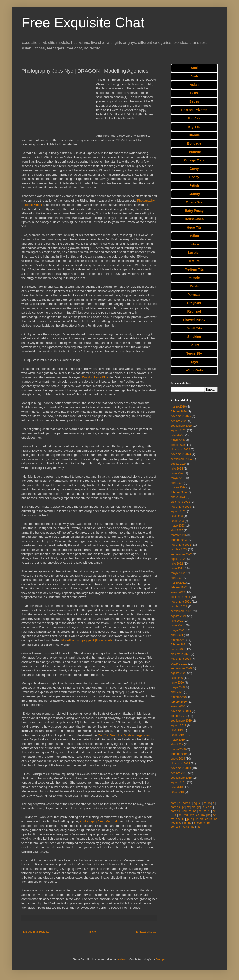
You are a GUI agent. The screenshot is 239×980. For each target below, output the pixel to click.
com (174, 803)
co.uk (209, 819)
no (209, 815)
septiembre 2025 (181, 426)
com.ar (187, 803)
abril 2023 (177, 530)
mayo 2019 (178, 740)
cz (188, 807)
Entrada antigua (146, 932)
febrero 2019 (179, 754)
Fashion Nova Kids (95, 377)
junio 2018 (177, 792)
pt (183, 807)
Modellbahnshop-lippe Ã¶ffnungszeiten (88, 640)
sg (193, 819)
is (203, 807)
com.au (175, 811)
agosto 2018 (179, 782)
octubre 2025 (179, 421)
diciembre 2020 (180, 654)
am (178, 819)
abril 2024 (177, 483)
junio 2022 (177, 568)
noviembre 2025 (181, 416)
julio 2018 (177, 787)
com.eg (175, 827)
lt (197, 819)
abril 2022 (177, 578)
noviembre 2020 (181, 659)
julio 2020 (177, 678)
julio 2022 (177, 564)
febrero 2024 (179, 492)
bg (195, 803)
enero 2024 (178, 497)
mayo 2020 (178, 687)
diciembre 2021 (180, 597)
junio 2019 (177, 735)
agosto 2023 (179, 511)
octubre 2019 (179, 716)
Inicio (93, 932)
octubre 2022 (179, 549)
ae (214, 815)
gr (199, 807)
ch (202, 819)
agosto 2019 (179, 725)
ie (179, 803)
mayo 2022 (178, 573)
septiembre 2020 (181, 668)
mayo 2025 (178, 440)
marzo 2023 (178, 535)
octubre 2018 (179, 773)
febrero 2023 (179, 540)
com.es (175, 807)
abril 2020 (177, 692)
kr (205, 803)
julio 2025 (177, 435)
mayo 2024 (178, 478)
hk (198, 827)
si (175, 815)
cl (200, 803)
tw (172, 819)
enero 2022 (178, 592)
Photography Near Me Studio (99, 821)
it (194, 823)
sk (214, 811)
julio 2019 (177, 730)
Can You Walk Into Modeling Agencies (124, 735)
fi (214, 803)
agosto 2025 (179, 430)
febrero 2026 (179, 412)
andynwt (123, 959)
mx (203, 815)
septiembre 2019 (181, 721)
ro (209, 803)
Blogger (160, 959)
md (186, 815)
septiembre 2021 (181, 611)
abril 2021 (177, 635)
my (192, 815)
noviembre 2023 (181, 507)
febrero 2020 (179, 702)
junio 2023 (177, 521)
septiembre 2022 (181, 554)
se (180, 815)
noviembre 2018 (181, 768)
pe (193, 827)
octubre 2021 (179, 607)
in (185, 823)
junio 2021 (177, 625)
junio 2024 (177, 473)
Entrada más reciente (36, 932)
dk (193, 807)
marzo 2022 (178, 583)
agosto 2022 (179, 559)
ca (198, 815)
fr (205, 811)
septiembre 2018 (181, 778)
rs (208, 823)
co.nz (186, 827)
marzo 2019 (178, 749)
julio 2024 (177, 469)
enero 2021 (178, 649)
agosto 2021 (179, 616)
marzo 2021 (178, 640)
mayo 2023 (178, 526)
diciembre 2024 (180, 450)
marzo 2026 (178, 407)
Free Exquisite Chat (83, 23)
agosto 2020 (179, 673)
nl (183, 819)
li (171, 815)
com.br (187, 811)
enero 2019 (178, 759)
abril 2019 (177, 744)
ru (209, 811)
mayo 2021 (178, 630)
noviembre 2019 (181, 711)
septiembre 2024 (181, 459)
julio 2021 (177, 621)
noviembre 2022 (181, 545)
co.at (209, 807)
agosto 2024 (179, 464)
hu (190, 823)
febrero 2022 (179, 587)
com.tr (201, 823)
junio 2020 (177, 683)
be (195, 811)
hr (216, 819)
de (200, 811)
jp (188, 819)
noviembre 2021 (181, 602)
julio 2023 (177, 516)
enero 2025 (178, 445)
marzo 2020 (178, 697)
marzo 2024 (178, 488)
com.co (177, 823)
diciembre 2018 (180, 764)
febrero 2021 (179, 645)
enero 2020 (178, 706)
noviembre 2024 (181, 454)
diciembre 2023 (180, 502)
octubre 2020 (179, 664)
